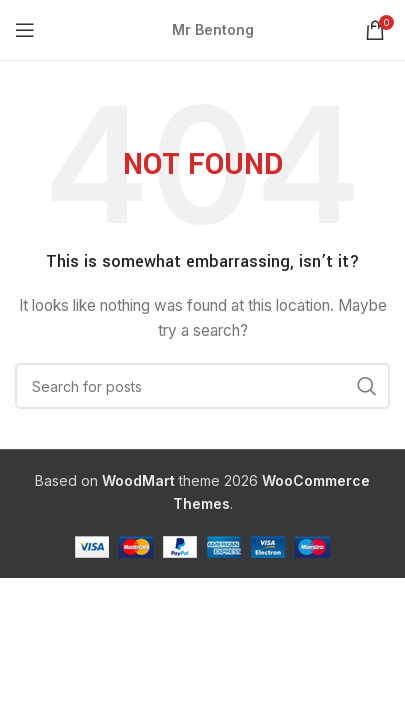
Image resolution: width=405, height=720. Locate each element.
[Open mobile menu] (25, 30)
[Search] (202, 386)
